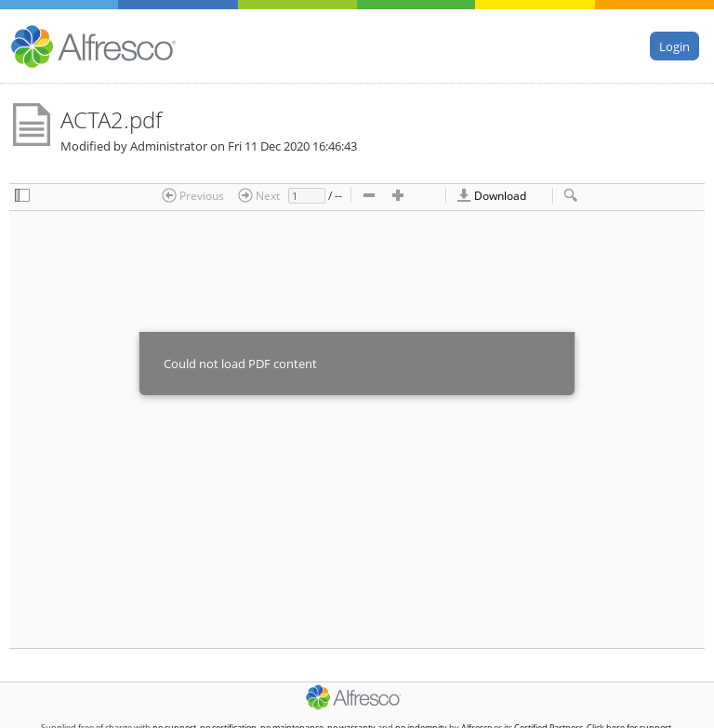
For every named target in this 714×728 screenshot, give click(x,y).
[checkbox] (22, 197)
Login (674, 46)
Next (259, 195)
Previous (193, 195)
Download (491, 195)
